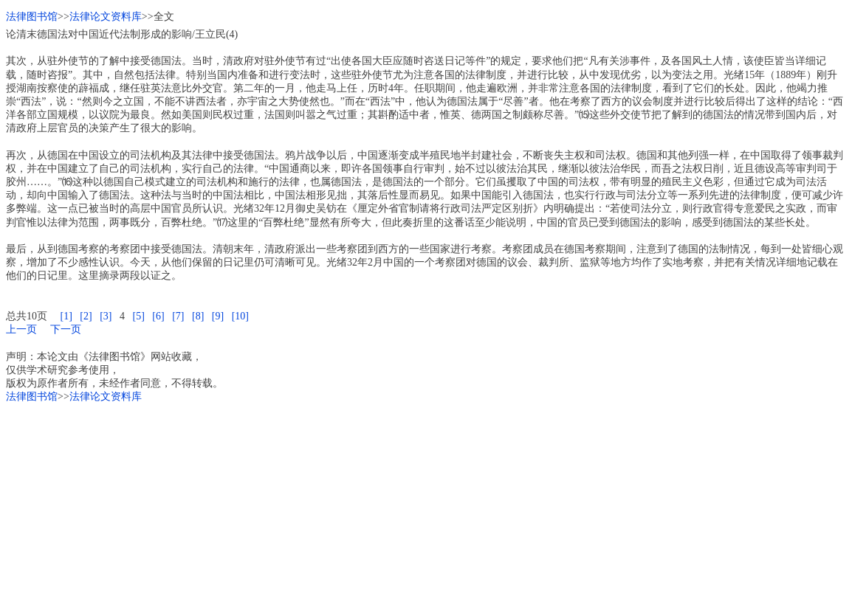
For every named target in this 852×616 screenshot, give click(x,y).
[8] (198, 316)
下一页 (66, 329)
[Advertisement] (426, 507)
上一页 (21, 329)
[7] (178, 316)
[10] (240, 316)
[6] (158, 316)
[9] (218, 316)
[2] (86, 316)
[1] (66, 316)
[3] (106, 316)
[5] (138, 316)
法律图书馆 (32, 17)
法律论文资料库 (106, 17)
